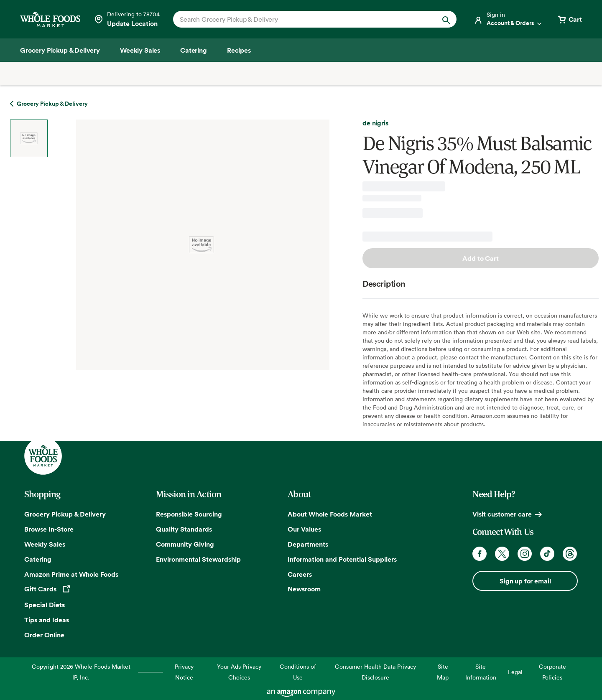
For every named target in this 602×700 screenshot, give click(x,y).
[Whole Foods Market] (50, 19)
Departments (308, 544)
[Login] (508, 19)
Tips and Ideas (47, 620)
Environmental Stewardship (198, 559)
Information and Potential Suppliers (342, 559)
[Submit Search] (446, 19)
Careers (300, 574)
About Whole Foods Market (330, 514)
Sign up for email (525, 581)
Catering (38, 559)
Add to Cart (480, 258)
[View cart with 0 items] (569, 19)
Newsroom (304, 589)
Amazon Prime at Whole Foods (71, 574)
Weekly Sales (45, 544)
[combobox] (301, 19)
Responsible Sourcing (189, 514)
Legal (515, 672)
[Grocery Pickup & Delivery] (60, 50)
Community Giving (185, 544)
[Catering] (194, 50)
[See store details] (127, 19)
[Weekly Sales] (140, 50)
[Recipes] (239, 50)
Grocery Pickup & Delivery (65, 514)
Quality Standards (184, 529)
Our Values (304, 529)
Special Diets (45, 605)
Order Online (44, 635)
